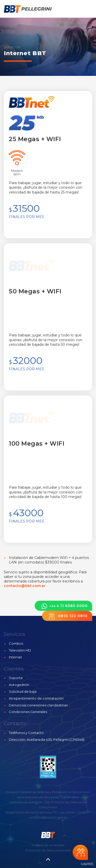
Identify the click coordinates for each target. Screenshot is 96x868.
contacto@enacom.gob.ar (48, 817)
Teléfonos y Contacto (26, 733)
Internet (15, 657)
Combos (16, 643)
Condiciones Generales (28, 712)
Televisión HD (20, 650)
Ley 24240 (68, 812)
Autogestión (19, 685)
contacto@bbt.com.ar (25, 586)
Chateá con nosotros (80, 852)
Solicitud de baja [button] (23, 691)
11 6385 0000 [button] (63, 606)
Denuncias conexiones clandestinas (38, 705)
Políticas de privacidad (48, 845)
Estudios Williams (87, 864)
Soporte (16, 678)
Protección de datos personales (48, 850)
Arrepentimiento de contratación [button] (36, 698)
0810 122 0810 (67, 616)
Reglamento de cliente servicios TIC (31, 812)
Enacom (84, 812)
